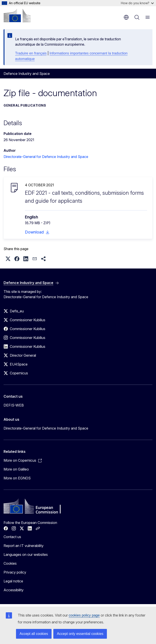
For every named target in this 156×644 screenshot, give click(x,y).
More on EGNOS (17, 478)
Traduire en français (31, 53)
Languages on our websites (26, 555)
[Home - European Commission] (17, 16)
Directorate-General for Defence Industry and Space (46, 157)
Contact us (12, 537)
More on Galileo (16, 469)
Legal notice (13, 581)
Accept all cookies (34, 634)
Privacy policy (15, 572)
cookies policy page (84, 615)
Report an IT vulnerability (24, 546)
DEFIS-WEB (14, 405)
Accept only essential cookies (80, 634)
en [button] (126, 17)
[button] (8, 259)
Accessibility (14, 590)
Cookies (10, 563)
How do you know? (137, 3)
